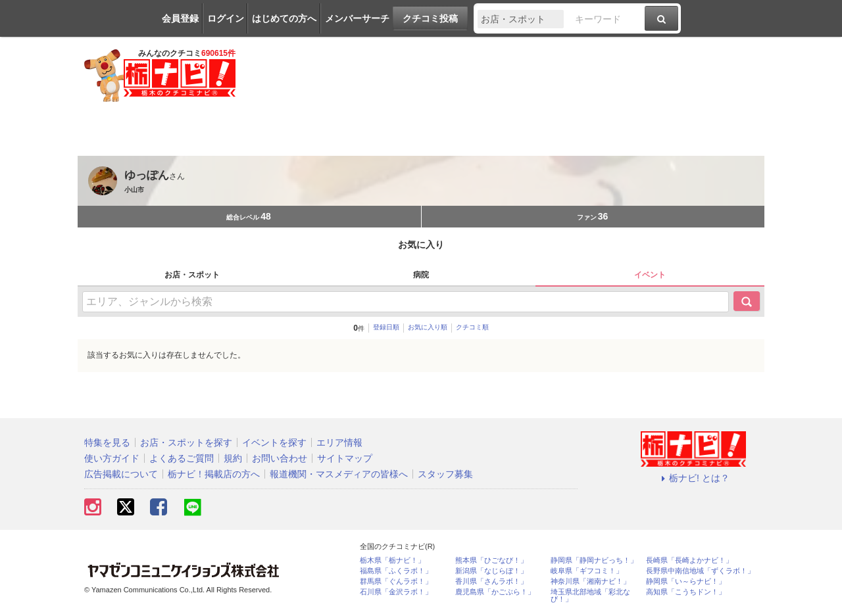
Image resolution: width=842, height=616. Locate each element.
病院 (421, 275)
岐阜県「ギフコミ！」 (587, 571)
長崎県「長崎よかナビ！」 (689, 560)
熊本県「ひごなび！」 (491, 560)
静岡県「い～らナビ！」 (686, 581)
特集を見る (107, 442)
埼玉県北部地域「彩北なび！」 (590, 596)
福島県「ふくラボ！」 (396, 571)
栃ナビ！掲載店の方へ (214, 474)
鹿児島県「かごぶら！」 (495, 592)
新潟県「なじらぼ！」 (491, 571)
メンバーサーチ (357, 18)
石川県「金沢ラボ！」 (396, 592)
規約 (233, 458)
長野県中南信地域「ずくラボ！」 (700, 571)
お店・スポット (192, 275)
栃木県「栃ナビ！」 (392, 560)
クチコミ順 (472, 327)
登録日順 (386, 327)
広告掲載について (121, 474)
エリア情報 (339, 442)
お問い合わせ (280, 458)
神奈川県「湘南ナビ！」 (590, 581)
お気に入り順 (428, 327)
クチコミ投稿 (430, 18)
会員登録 (180, 18)
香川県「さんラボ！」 (491, 581)
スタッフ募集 (445, 474)
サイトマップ (345, 458)
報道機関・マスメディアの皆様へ (339, 474)
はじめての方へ (284, 18)
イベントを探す (274, 442)
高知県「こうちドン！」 (686, 592)
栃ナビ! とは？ (693, 478)
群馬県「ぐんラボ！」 (396, 581)
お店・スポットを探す (186, 442)
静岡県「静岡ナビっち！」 (594, 560)
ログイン (226, 18)
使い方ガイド (112, 458)
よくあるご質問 (182, 458)
